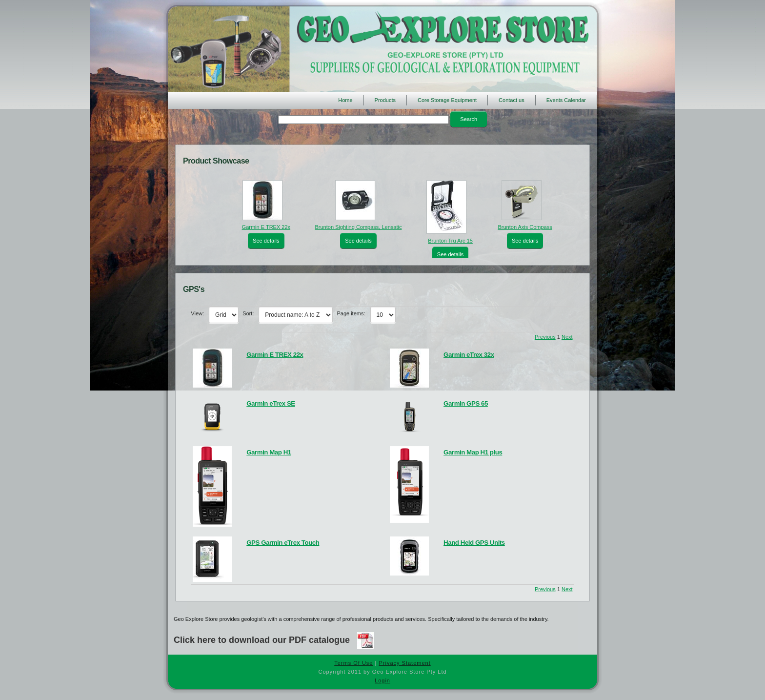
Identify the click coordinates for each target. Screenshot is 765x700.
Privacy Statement (404, 663)
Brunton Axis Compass (525, 227)
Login (382, 680)
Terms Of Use (353, 663)
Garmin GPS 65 (466, 403)
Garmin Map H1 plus (473, 452)
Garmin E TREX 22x (266, 227)
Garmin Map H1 (269, 452)
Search (469, 119)
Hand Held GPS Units (474, 543)
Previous (545, 337)
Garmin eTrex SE (271, 403)
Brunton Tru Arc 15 (450, 241)
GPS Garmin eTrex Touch (283, 543)
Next (567, 337)
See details (266, 241)
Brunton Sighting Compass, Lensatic (358, 227)
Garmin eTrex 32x (469, 355)
